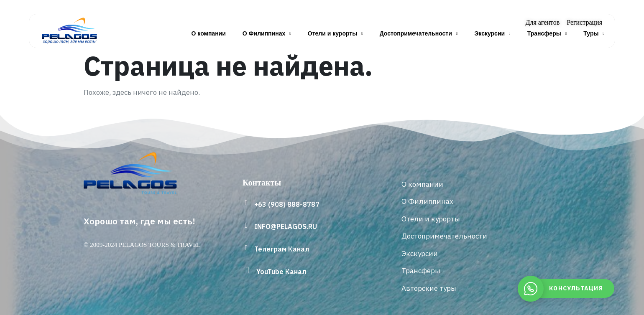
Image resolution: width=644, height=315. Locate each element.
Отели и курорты (335, 33)
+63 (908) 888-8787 (287, 204)
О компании (209, 33)
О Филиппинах (267, 33)
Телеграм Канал (282, 249)
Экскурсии (492, 33)
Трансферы (547, 33)
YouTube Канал (281, 272)
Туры (594, 33)
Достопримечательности (419, 33)
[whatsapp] (568, 288)
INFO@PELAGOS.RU (286, 226)
